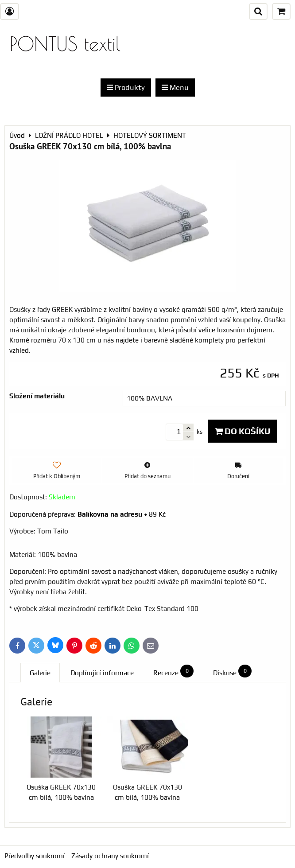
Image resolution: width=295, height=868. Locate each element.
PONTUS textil (65, 44)
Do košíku (243, 431)
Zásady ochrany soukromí (110, 856)
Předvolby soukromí (35, 856)
